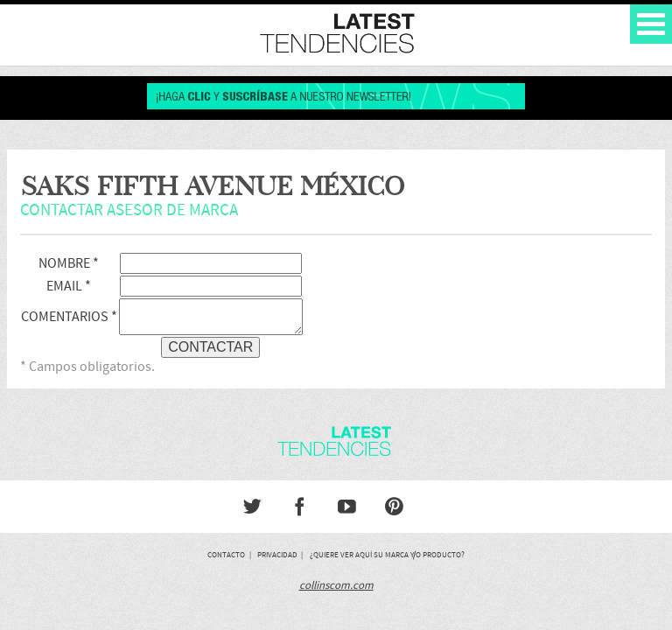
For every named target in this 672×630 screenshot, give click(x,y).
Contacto (226, 555)
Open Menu (651, 24)
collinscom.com (336, 585)
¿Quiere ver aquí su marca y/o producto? (387, 555)
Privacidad (277, 555)
